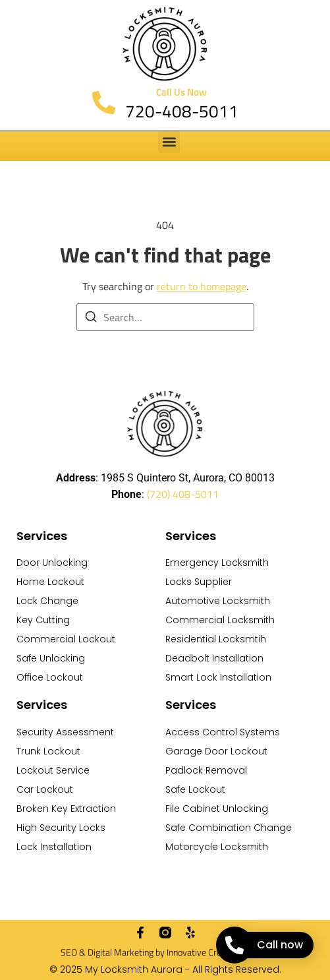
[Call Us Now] (104, 103)
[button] (169, 142)
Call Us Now (181, 92)
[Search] (91, 319)
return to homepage (202, 286)
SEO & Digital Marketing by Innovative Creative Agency (165, 952)
